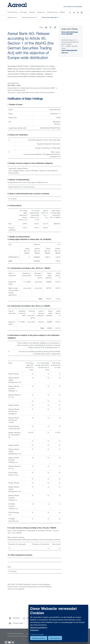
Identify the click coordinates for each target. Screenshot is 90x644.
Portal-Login (18, 623)
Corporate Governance (29, 17)
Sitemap (30, 618)
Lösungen (23, 13)
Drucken (16, 618)
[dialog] (58, 624)
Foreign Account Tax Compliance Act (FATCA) (22, 636)
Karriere (32, 13)
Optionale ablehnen (39, 638)
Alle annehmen (55, 638)
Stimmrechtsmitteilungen (49, 17)
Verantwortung (52, 13)
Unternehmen (13, 13)
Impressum (34, 630)
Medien (62, 13)
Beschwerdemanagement (16, 633)
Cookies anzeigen (37, 634)
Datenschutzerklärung (39, 627)
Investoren (41, 13)
